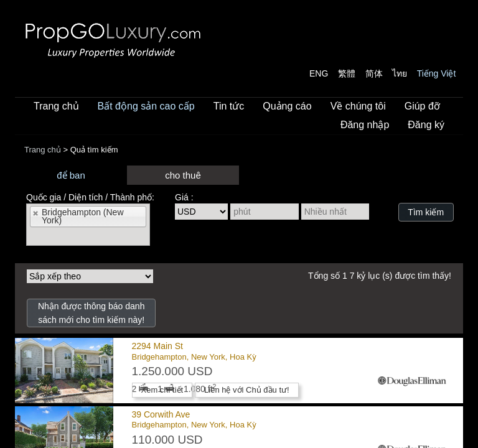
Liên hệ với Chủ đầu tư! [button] (247, 390)
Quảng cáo (287, 106)
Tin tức (229, 106)
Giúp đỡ (422, 106)
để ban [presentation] (71, 175)
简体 (374, 73)
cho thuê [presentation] (183, 175)
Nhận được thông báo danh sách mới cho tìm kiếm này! (91, 313)
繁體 (347, 73)
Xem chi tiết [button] (162, 390)
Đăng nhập (365, 125)
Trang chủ (56, 106)
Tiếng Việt (437, 73)
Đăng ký (426, 125)
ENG (319, 73)
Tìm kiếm (426, 212)
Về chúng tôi (358, 106)
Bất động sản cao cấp (146, 106)
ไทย (400, 73)
